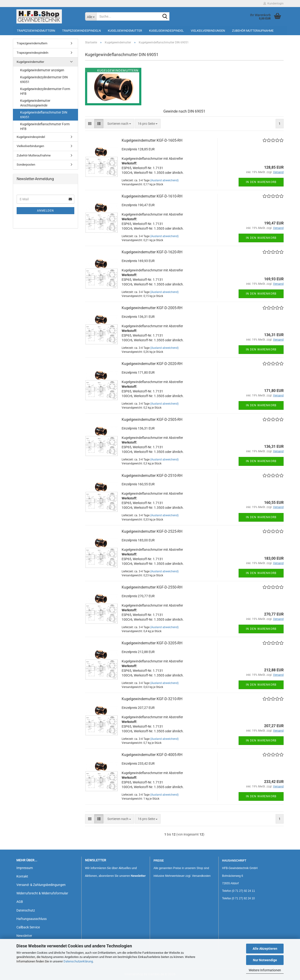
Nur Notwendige (265, 960)
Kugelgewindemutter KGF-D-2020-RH (152, 364)
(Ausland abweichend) (164, 180)
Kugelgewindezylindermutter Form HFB (45, 91)
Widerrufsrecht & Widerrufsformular (42, 893)
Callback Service (28, 927)
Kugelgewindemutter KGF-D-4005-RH (152, 755)
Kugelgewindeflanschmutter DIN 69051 (44, 115)
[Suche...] (91, 16)
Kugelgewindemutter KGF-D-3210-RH (152, 699)
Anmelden (45, 211)
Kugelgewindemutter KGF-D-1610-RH (152, 196)
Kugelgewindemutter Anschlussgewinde (35, 103)
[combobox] (119, 124)
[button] (90, 124)
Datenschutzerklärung (78, 961)
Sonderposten (26, 165)
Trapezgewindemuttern (36, 31)
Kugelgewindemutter (125, 31)
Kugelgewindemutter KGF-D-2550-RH (152, 587)
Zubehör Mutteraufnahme (253, 31)
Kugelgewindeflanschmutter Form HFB (45, 126)
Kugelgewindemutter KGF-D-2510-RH (152, 476)
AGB (20, 902)
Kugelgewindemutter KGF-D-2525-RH (152, 531)
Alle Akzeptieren (265, 949)
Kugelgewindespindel (166, 31)
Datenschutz (26, 910)
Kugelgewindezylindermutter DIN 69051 (44, 80)
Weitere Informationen (265, 970)
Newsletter (24, 936)
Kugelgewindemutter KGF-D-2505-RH (152, 420)
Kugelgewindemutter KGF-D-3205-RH (152, 643)
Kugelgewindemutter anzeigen (42, 70)
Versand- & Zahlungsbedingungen (41, 885)
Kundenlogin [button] (274, 4)
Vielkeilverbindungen (208, 31)
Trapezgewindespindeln (81, 31)
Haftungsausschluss (32, 919)
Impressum (25, 868)
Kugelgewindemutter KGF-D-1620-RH (152, 252)
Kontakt (22, 876)
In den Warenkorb (261, 182)
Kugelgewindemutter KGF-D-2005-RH (152, 308)
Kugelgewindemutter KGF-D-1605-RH (152, 140)
